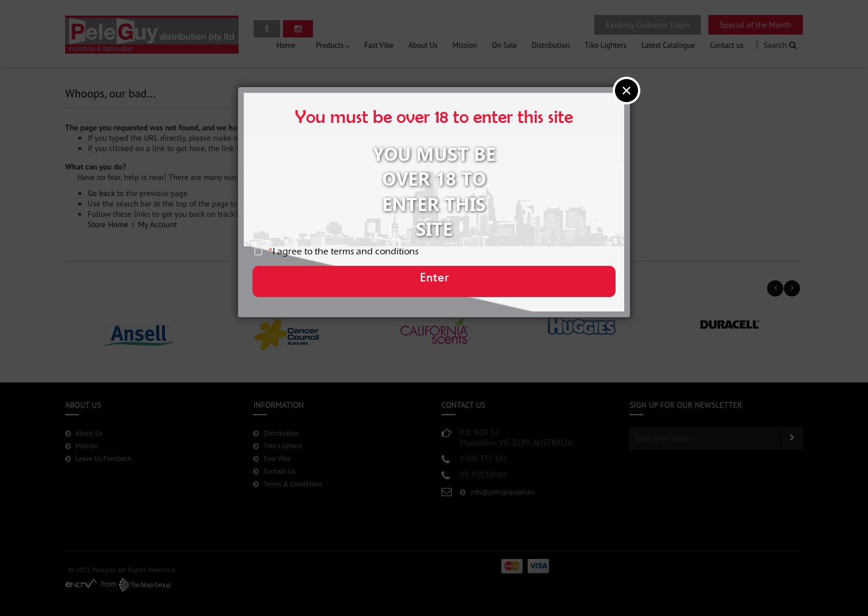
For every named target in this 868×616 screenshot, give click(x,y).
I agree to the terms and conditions (352, 256)
